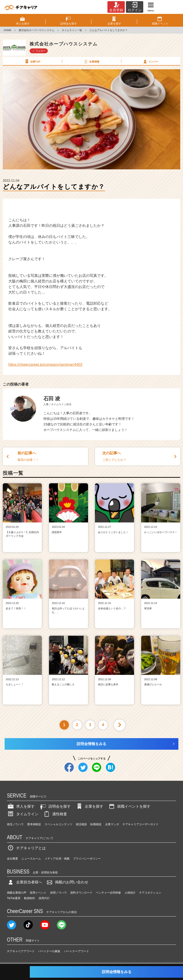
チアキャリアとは (26, 848)
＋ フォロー (39, 51)
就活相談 (81, 824)
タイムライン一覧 (72, 30)
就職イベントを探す (129, 806)
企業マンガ (112, 824)
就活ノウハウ (15, 824)
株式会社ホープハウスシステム (37, 30)
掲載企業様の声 (17, 893)
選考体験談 (34, 824)
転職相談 (96, 824)
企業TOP (32, 61)
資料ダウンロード (81, 893)
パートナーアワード (76, 951)
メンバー (150, 61)
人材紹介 (130, 893)
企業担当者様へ (24, 882)
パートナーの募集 (49, 951)
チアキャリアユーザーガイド (140, 824)
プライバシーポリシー (87, 859)
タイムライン (23, 814)
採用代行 (44, 898)
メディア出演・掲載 (57, 859)
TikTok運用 (14, 898)
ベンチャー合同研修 (108, 893)
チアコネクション (150, 893)
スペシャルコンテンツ (58, 824)
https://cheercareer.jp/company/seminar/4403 (45, 365)
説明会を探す (55, 806)
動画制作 (30, 898)
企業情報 (91, 61)
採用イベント (38, 893)
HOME (8, 30)
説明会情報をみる (91, 744)
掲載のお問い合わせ (67, 882)
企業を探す (89, 806)
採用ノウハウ (58, 893)
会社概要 (12, 859)
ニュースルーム (31, 859)
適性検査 (55, 814)
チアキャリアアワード (21, 951)
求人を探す (21, 806)
